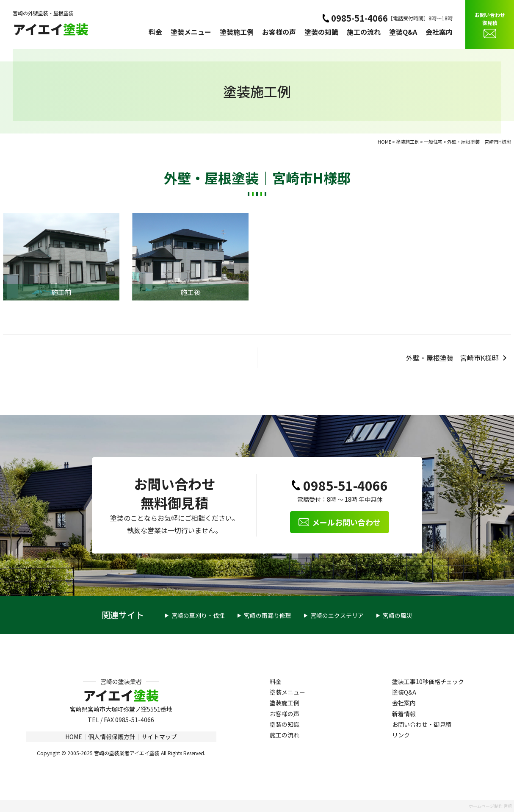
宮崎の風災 (398, 615)
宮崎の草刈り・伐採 (198, 615)
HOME (74, 737)
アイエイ (51, 29)
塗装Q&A (403, 32)
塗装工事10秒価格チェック (428, 681)
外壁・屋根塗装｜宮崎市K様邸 (452, 358)
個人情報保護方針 (112, 737)
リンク (401, 735)
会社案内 (439, 32)
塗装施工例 (237, 32)
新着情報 (404, 714)
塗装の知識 (321, 32)
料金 (155, 32)
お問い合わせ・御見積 (422, 724)
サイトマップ (159, 737)
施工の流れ (364, 32)
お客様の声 (279, 32)
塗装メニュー (191, 32)
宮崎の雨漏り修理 (268, 615)
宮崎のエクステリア (337, 615)
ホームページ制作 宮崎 (490, 806)
